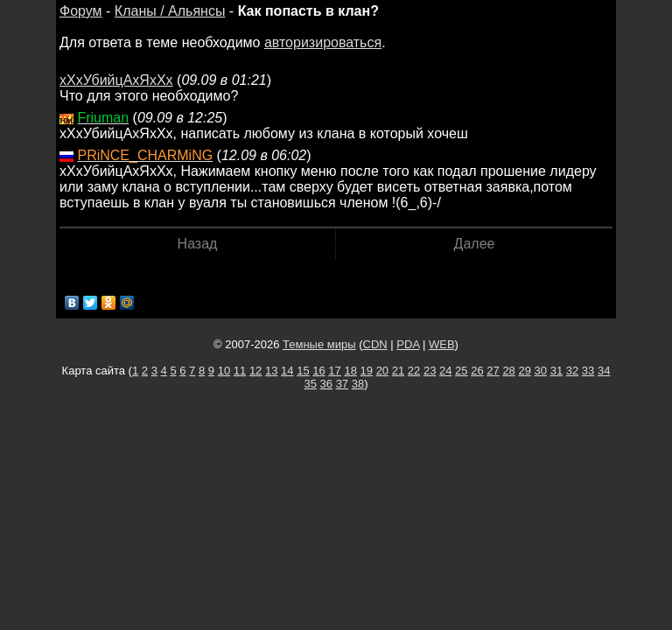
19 (367, 371)
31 (556, 371)
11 (240, 371)
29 (524, 371)
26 (477, 371)
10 (224, 371)
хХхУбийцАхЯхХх (116, 80)
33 (588, 371)
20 (382, 371)
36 (326, 384)
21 (398, 371)
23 (430, 371)
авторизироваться (323, 42)
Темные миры (319, 344)
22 (414, 371)
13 (271, 371)
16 (318, 371)
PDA (408, 344)
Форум (81, 11)
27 (493, 371)
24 (445, 371)
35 (310, 384)
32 (572, 371)
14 (287, 371)
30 (541, 371)
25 (461, 371)
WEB (442, 344)
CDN (375, 344)
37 (342, 384)
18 (350, 371)
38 (358, 384)
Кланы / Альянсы (170, 11)
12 (255, 371)
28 (508, 371)
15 (303, 371)
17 (334, 371)
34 (604, 371)
